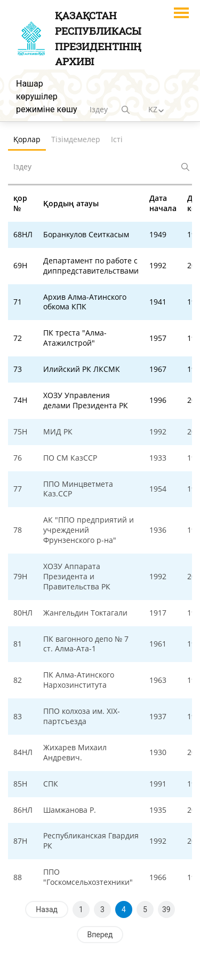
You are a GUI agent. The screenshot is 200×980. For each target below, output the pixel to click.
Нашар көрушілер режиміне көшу (47, 96)
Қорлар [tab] (27, 139)
